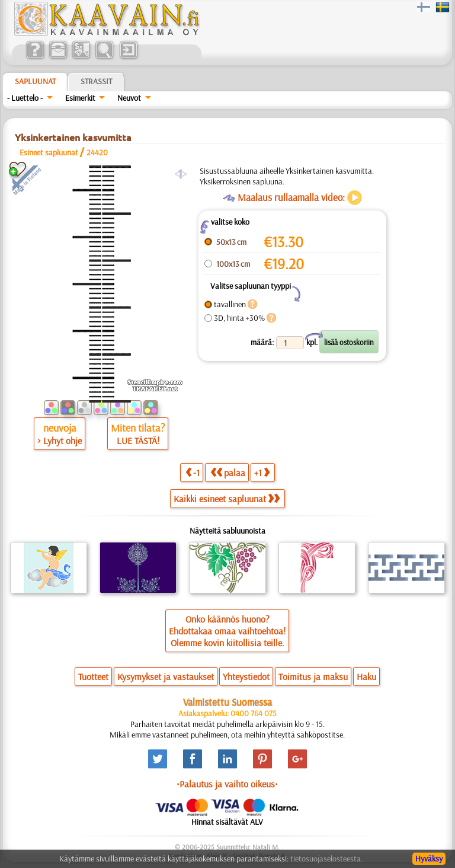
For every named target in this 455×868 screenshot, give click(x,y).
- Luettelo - (25, 98)
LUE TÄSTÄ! (138, 441)
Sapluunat (35, 81)
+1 (262, 472)
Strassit (96, 81)
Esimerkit (80, 98)
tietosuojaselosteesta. (326, 859)
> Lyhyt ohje (60, 441)
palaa (228, 472)
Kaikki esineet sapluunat (227, 499)
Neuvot (129, 98)
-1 (193, 472)
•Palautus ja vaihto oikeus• (227, 784)
